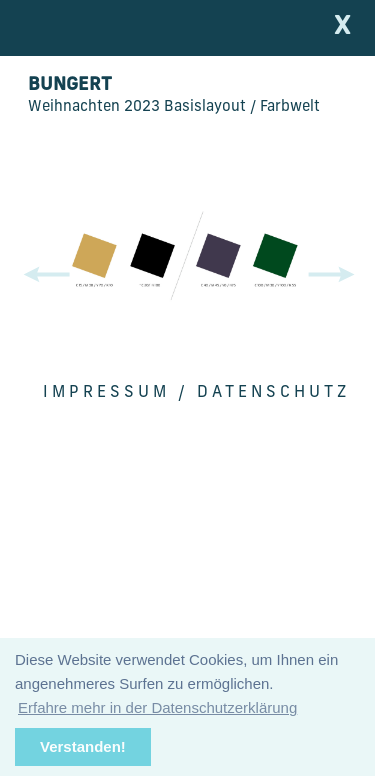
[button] (335, 275)
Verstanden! (83, 746)
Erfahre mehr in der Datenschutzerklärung (157, 707)
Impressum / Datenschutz (196, 393)
